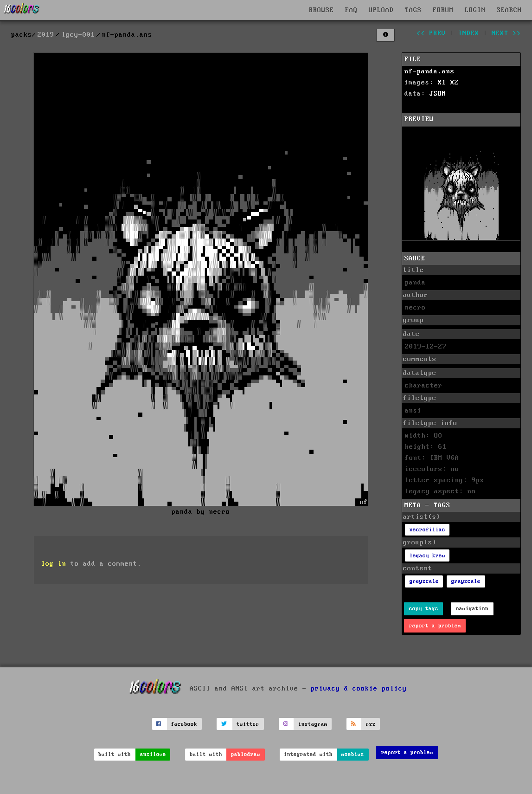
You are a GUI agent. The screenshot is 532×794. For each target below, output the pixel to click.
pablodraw (246, 754)
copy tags (424, 609)
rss (371, 724)
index (469, 33)
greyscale (424, 581)
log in (54, 564)
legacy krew (427, 556)
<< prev (431, 33)
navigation (472, 609)
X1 (442, 83)
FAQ (351, 10)
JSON (438, 94)
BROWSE (321, 10)
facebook (184, 724)
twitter (248, 724)
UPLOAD (381, 10)
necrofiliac (427, 530)
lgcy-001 (78, 35)
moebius (353, 754)
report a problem (435, 626)
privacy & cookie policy (359, 689)
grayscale (466, 581)
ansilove (153, 754)
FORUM (443, 10)
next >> (506, 33)
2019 (46, 35)
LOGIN (475, 10)
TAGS (413, 10)
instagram (313, 724)
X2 (455, 83)
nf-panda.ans (429, 71)
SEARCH (509, 10)
